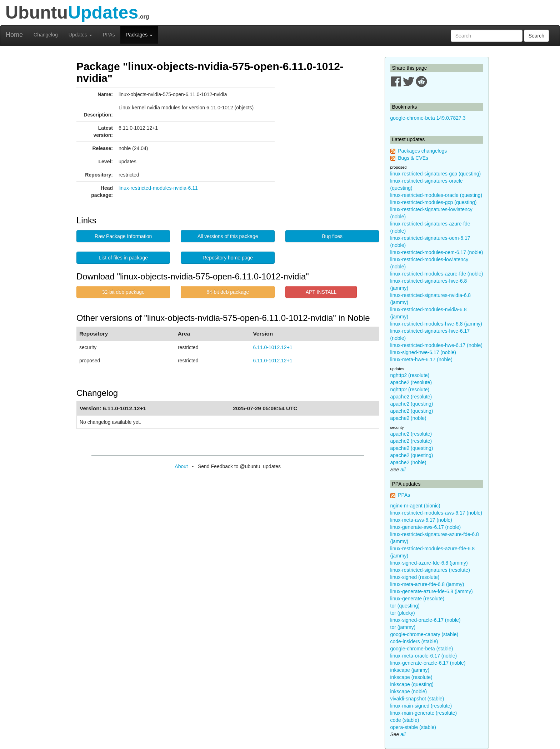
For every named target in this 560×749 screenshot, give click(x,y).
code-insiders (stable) (414, 641)
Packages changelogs (422, 151)
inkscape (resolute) (411, 677)
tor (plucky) (403, 613)
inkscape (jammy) (410, 670)
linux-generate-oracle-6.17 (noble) (428, 663)
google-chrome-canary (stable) (424, 634)
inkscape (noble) (409, 691)
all (403, 470)
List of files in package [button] (123, 258)
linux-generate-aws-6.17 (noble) (426, 527)
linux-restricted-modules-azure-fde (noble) (437, 274)
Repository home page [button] (228, 258)
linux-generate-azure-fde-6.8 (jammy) (432, 591)
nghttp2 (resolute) (410, 375)
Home (14, 35)
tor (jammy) (403, 627)
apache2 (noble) (408, 418)
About (181, 466)
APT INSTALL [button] (321, 292)
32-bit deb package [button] (123, 292)
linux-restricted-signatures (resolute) (430, 570)
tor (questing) (405, 606)
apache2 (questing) (412, 404)
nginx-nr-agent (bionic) (415, 506)
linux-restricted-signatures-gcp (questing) (436, 174)
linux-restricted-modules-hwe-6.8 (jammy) (436, 324)
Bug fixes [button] (332, 236)
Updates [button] (80, 35)
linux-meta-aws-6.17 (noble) (421, 520)
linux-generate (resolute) (417, 599)
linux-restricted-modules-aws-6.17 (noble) (436, 513)
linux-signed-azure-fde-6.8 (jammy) (429, 563)
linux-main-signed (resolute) (421, 706)
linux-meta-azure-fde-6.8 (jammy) (427, 584)
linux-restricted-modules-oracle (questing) (436, 195)
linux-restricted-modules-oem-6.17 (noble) (437, 252)
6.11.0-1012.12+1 (272, 347)
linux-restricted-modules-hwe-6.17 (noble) (436, 345)
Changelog (46, 35)
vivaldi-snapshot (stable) (417, 699)
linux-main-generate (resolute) (424, 713)
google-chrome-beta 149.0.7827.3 (428, 118)
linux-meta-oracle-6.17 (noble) (424, 656)
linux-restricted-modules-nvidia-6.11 (158, 188)
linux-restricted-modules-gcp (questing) (434, 202)
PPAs (109, 35)
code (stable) (405, 720)
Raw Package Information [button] (123, 236)
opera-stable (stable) (413, 727)
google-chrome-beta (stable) (422, 649)
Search (536, 36)
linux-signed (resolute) (415, 577)
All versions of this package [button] (228, 236)
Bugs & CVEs (413, 158)
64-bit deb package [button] (228, 292)
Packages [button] (139, 35)
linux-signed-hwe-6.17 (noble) (423, 352)
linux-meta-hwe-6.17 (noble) (421, 359)
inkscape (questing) (412, 684)
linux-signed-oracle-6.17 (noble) (426, 620)
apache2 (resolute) (411, 382)
